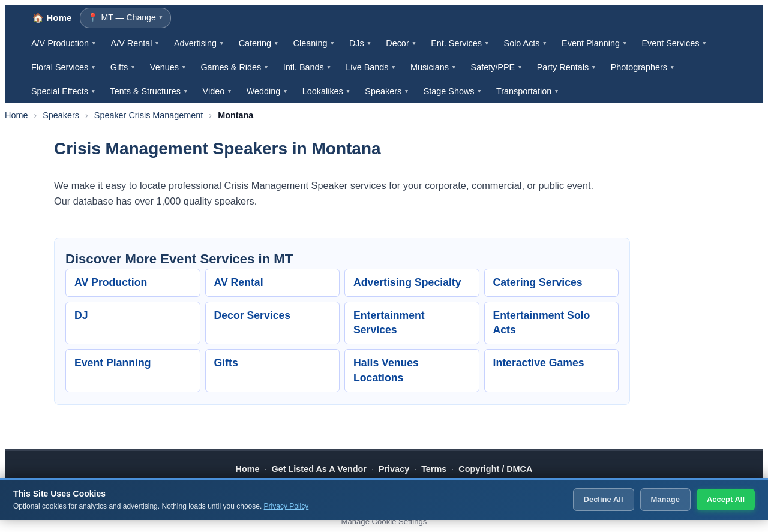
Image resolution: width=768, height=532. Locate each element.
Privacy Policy (286, 506)
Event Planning (594, 43)
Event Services (674, 43)
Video (217, 91)
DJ (81, 315)
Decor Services (253, 315)
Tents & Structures (149, 91)
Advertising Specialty (407, 282)
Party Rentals (567, 67)
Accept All (726, 499)
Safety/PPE (497, 67)
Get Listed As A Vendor (319, 469)
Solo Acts (526, 43)
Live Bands (371, 67)
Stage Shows (453, 91)
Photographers (643, 67)
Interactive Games (539, 363)
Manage (665, 499)
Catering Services (538, 282)
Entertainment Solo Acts (542, 323)
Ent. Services (460, 43)
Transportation (528, 91)
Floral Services (64, 67)
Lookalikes (327, 91)
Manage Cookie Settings (384, 522)
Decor (401, 43)
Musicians (433, 67)
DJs (360, 43)
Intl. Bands (307, 67)
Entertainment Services (389, 323)
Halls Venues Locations (386, 370)
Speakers (387, 91)
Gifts (123, 67)
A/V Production (64, 43)
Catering (259, 43)
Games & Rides (234, 67)
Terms (434, 469)
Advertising (199, 43)
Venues (168, 67)
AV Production (111, 282)
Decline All (604, 499)
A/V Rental (135, 43)
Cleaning (314, 43)
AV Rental (239, 282)
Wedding (267, 91)
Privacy (394, 469)
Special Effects (63, 91)
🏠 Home (52, 18)
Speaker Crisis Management (149, 115)
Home (16, 115)
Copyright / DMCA (495, 469)
